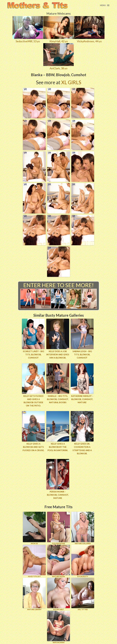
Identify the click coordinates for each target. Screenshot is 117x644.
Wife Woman (58, 626)
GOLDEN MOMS (58, 527)
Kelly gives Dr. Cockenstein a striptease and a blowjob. (82, 448)
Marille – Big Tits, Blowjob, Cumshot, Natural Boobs (58, 399)
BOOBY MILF (58, 593)
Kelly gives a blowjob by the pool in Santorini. (58, 447)
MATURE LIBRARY (34, 593)
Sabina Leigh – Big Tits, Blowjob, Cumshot (82, 355)
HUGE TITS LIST (34, 560)
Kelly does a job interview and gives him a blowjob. (58, 355)
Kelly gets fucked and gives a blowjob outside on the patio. (33, 400)
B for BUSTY (83, 560)
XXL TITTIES (83, 593)
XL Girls (71, 82)
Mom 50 (34, 527)
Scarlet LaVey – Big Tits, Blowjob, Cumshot (33, 355)
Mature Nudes (58, 560)
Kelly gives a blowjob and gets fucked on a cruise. (33, 447)
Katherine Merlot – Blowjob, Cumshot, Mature (82, 399)
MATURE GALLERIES (83, 527)
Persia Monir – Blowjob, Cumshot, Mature (58, 494)
